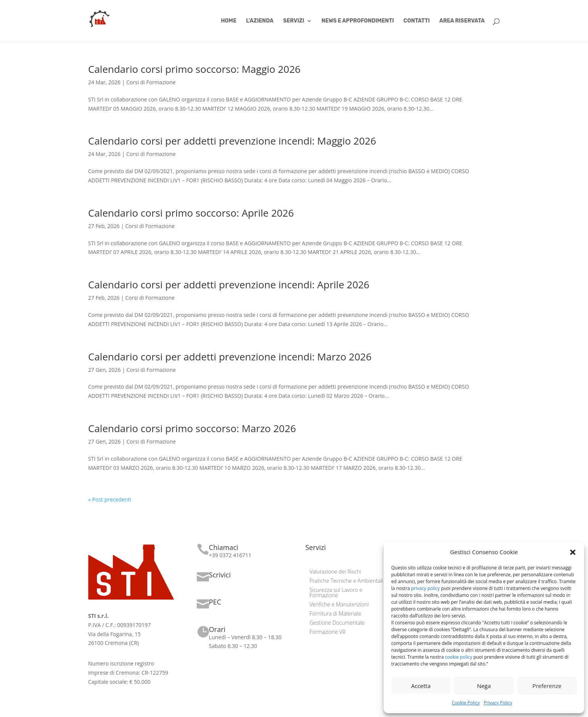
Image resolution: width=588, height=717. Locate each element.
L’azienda (260, 21)
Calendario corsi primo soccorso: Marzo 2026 (192, 428)
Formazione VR (328, 632)
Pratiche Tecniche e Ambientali (346, 581)
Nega (484, 686)
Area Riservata (462, 21)
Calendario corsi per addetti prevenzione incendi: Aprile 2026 (229, 285)
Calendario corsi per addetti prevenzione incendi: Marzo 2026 (230, 357)
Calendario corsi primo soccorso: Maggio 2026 (194, 69)
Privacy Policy (498, 703)
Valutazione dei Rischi (335, 572)
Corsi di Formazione (151, 82)
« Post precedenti (110, 499)
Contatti (417, 21)
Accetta (421, 686)
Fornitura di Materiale (335, 614)
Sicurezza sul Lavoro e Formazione (336, 593)
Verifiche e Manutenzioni (339, 605)
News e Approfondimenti (358, 21)
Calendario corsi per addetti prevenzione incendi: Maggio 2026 (232, 141)
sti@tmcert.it (225, 610)
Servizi (293, 21)
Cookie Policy (466, 703)
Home (229, 21)
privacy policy (425, 588)
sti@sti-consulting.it (233, 583)
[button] (573, 552)
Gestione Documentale (337, 623)
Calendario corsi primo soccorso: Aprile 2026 (191, 213)
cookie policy (459, 657)
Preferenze (547, 686)
